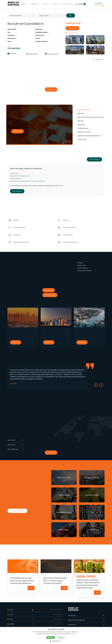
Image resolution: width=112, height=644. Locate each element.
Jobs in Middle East (13, 449)
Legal (9, 41)
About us (46, 4)
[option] (39, 125)
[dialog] (56, 636)
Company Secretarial (41, 41)
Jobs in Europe (12, 445)
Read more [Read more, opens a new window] (73, 634)
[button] (56, 641)
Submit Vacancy (72, 28)
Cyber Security (12, 29)
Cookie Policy (72, 615)
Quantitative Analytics (42, 32)
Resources (56, 4)
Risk (9, 32)
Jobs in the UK (11, 440)
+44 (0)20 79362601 (100, 5)
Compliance (11, 35)
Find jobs (23, 4)
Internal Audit (11, 38)
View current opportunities (17, 511)
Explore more (51, 89)
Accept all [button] (51, 637)
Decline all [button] (61, 637)
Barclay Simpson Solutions (84, 271)
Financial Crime (40, 35)
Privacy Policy (72, 625)
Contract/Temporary (52, 54)
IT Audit (38, 38)
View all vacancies (94, 159)
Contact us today (67, 4)
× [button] (110, 629)
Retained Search (32, 54)
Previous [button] (66, 141)
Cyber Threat (91, 576)
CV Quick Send (98, 3)
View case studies (50, 295)
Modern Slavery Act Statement (76, 620)
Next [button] (70, 141)
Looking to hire (34, 4)
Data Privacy (39, 29)
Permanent (12, 54)
